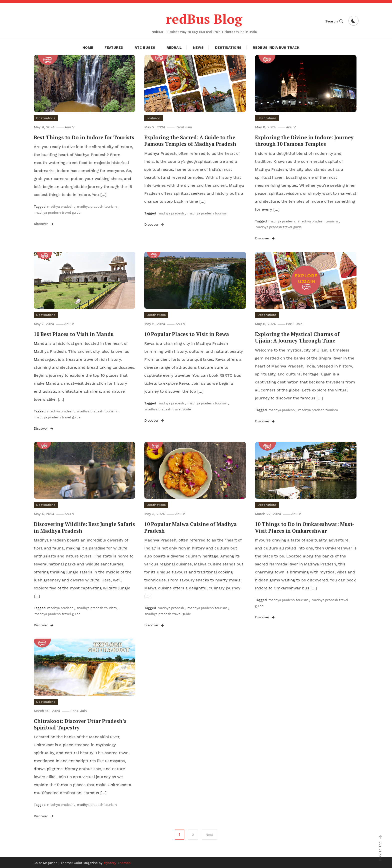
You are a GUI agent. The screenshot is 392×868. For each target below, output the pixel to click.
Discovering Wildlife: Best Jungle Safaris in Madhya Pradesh (84, 527)
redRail (174, 47)
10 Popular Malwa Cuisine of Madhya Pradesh (190, 527)
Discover (44, 224)
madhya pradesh (60, 207)
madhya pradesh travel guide (57, 212)
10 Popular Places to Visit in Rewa (186, 334)
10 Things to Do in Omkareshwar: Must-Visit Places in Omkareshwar (305, 527)
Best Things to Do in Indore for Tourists (84, 137)
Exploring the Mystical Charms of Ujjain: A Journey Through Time (297, 337)
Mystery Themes (117, 862)
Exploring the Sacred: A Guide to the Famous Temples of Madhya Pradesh (190, 141)
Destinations (228, 47)
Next (210, 834)
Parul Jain (185, 127)
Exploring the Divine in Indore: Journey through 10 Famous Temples (304, 141)
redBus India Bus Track (276, 47)
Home (88, 47)
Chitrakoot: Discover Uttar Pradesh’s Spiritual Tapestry (80, 724)
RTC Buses (145, 47)
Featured (114, 47)
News (198, 47)
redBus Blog (204, 18)
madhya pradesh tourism (97, 207)
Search (334, 21)
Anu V (71, 127)
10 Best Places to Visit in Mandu (74, 334)
